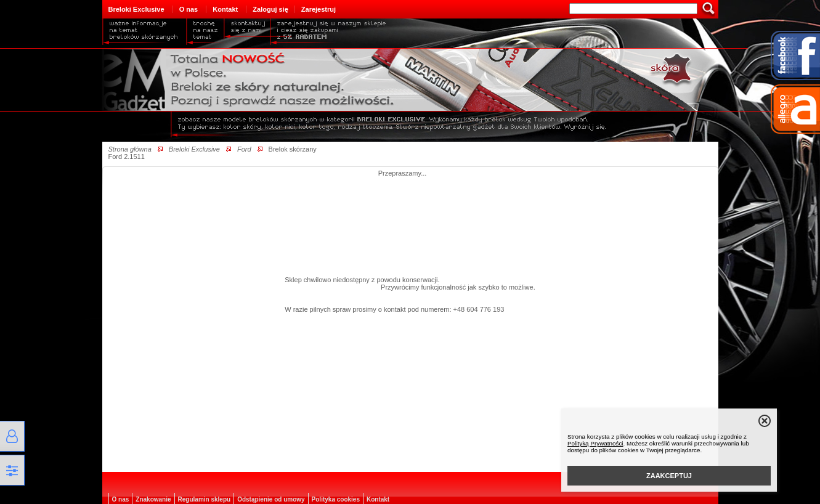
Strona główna (130, 149)
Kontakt (225, 9)
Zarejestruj (319, 9)
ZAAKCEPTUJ (669, 476)
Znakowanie (153, 499)
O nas (189, 9)
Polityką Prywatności (595, 443)
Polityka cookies (336, 499)
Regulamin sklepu (205, 499)
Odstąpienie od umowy (271, 499)
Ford (244, 149)
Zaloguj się (270, 9)
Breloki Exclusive (136, 9)
